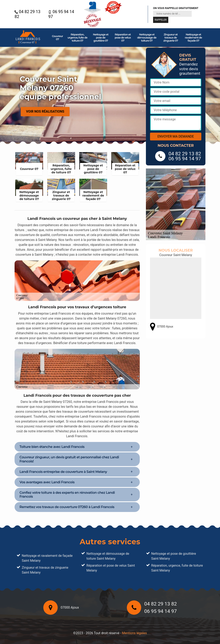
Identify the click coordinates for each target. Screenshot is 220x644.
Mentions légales (134, 633)
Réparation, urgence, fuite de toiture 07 (77, 37)
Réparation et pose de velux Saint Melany (111, 568)
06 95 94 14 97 (61, 14)
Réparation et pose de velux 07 (123, 37)
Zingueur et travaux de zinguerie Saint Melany (45, 570)
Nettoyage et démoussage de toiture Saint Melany (108, 556)
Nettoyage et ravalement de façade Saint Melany (47, 558)
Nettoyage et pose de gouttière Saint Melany (174, 556)
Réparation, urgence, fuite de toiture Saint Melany (177, 568)
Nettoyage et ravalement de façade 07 (193, 37)
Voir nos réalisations (45, 111)
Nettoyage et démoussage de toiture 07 (147, 37)
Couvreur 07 (57, 38)
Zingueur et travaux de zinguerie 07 (171, 37)
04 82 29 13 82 (27, 14)
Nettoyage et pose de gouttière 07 (101, 37)
